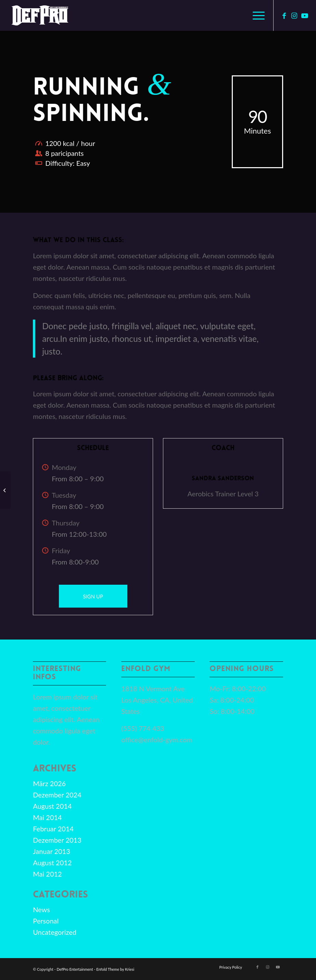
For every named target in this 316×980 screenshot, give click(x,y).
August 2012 (52, 863)
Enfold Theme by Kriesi (115, 969)
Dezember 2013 (57, 840)
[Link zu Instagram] (294, 15)
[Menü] (255, 15)
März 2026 (49, 783)
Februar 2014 (53, 829)
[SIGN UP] (93, 596)
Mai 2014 (47, 817)
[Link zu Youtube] (305, 15)
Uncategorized (55, 932)
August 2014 (52, 806)
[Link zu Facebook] (284, 15)
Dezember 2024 (57, 795)
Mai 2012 (47, 874)
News (41, 909)
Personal (46, 921)
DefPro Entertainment (75, 969)
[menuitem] (255, 15)
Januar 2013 (52, 851)
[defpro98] (40, 15)
